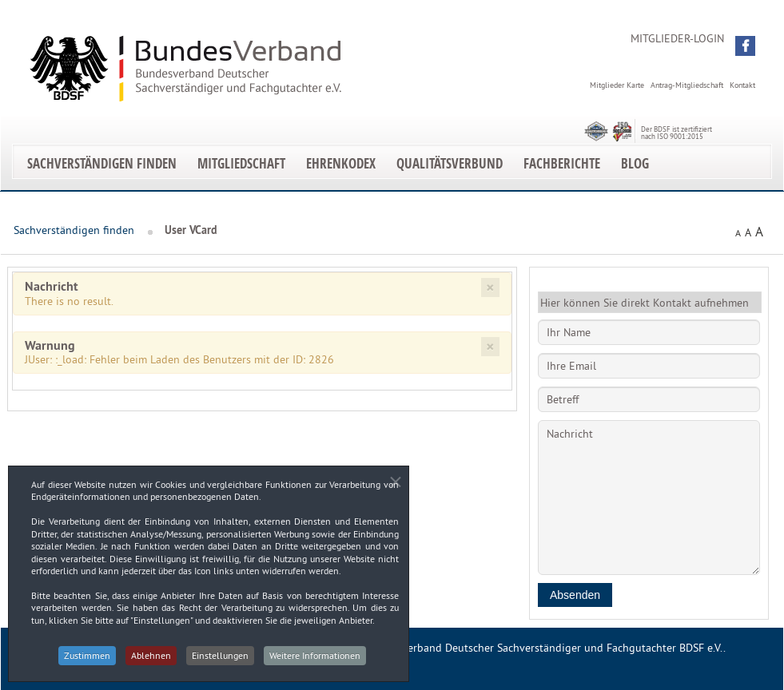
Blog (635, 163)
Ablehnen (150, 661)
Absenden (575, 595)
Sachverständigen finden (102, 163)
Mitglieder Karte (617, 85)
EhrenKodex (341, 163)
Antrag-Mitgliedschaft (687, 85)
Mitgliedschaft (241, 163)
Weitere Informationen (319, 661)
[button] (745, 46)
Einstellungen (222, 661)
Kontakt (742, 85)
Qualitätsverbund (450, 163)
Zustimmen (84, 661)
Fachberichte (562, 163)
